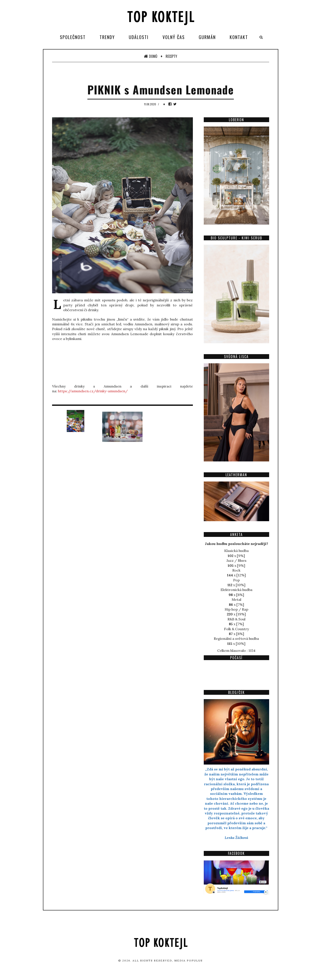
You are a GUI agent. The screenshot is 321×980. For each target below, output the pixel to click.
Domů (151, 56)
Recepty (171, 56)
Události (139, 37)
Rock (236, 570)
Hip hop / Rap (236, 609)
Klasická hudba (236, 551)
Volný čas (174, 37)
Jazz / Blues (236, 560)
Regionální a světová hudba (236, 639)
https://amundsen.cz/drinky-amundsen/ (93, 391)
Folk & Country (236, 629)
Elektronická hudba (236, 590)
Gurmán (207, 37)
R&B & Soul (236, 619)
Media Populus (189, 960)
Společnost (73, 37)
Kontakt (239, 37)
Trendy (107, 37)
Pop (236, 580)
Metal (236, 599)
